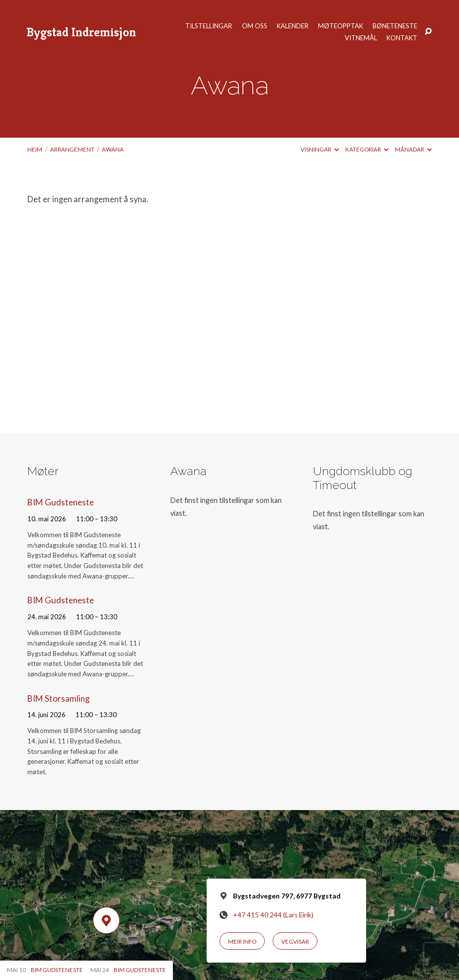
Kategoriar (367, 149)
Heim (35, 149)
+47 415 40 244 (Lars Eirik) (273, 915)
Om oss (255, 26)
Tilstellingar (209, 26)
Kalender (293, 26)
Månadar (413, 149)
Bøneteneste (395, 26)
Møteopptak (341, 26)
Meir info (242, 941)
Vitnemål (361, 38)
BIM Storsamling (59, 698)
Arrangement (72, 149)
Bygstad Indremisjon (81, 32)
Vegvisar (295, 941)
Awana (113, 149)
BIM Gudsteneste (61, 502)
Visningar (320, 149)
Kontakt (402, 38)
